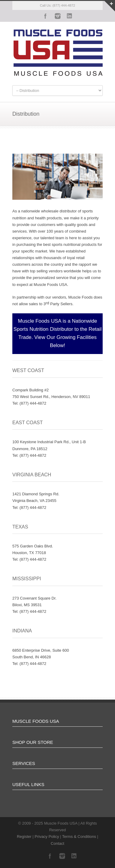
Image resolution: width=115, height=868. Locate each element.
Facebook (45, 16)
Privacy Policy (47, 837)
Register (24, 837)
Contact (58, 843)
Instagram (57, 16)
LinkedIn (70, 16)
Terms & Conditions (79, 837)
